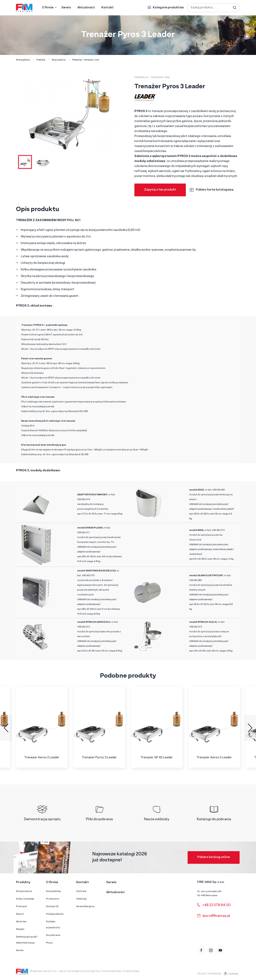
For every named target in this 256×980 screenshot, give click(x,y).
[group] (42, 727)
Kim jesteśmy (53, 891)
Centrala (81, 891)
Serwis (66, 8)
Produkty (41, 60)
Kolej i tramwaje (25, 899)
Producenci (53, 899)
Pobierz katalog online (214, 857)
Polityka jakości (55, 914)
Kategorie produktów (168, 8)
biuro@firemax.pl (214, 916)
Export (20, 914)
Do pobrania (53, 935)
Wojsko (20, 929)
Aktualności (86, 8)
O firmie (48, 8)
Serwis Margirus (85, 907)
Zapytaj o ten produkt (160, 190)
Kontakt (107, 8)
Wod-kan (21, 922)
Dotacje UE (52, 907)
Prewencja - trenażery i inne (85, 60)
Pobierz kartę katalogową (211, 190)
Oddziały (81, 899)
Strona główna (23, 60)
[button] (6, 728)
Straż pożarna (59, 60)
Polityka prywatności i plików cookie (118, 972)
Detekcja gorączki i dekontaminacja (27, 940)
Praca (49, 943)
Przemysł (21, 907)
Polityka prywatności (53, 925)
